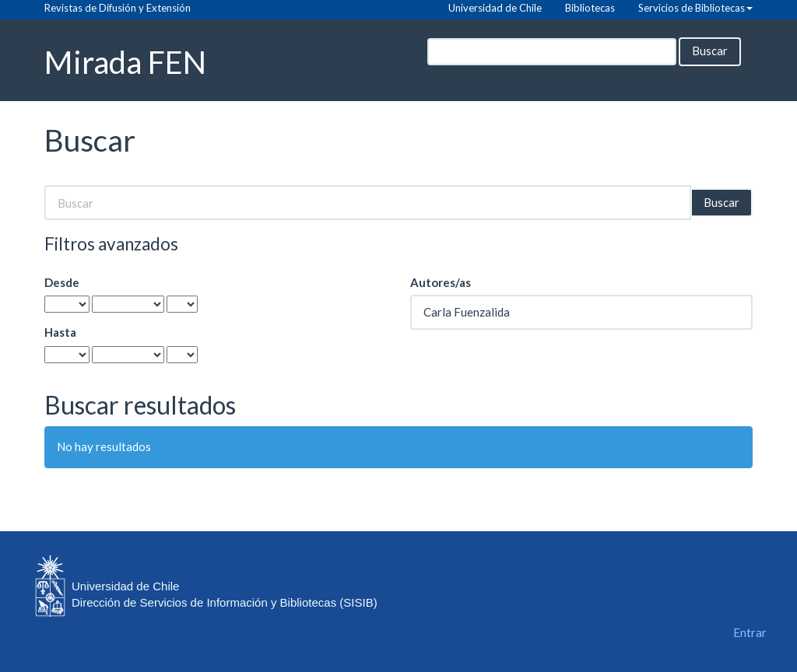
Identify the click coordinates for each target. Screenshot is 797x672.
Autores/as (441, 282)
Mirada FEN (125, 61)
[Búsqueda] (552, 52)
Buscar (710, 51)
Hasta (60, 332)
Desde (62, 282)
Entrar (750, 632)
